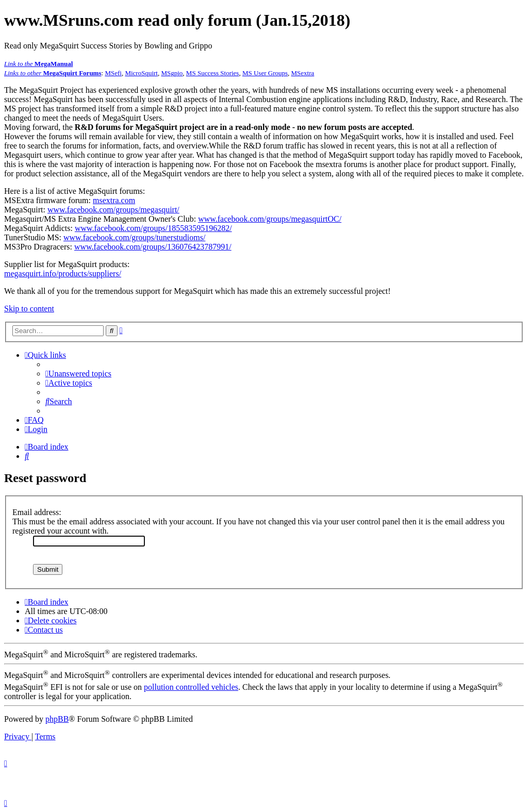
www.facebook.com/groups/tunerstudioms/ (134, 237)
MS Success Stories (213, 73)
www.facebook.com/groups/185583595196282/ (153, 228)
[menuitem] (78, 374)
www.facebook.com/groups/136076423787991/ (153, 247)
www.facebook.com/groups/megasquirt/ (113, 210)
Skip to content (29, 309)
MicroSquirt (141, 73)
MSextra (303, 73)
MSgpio (172, 73)
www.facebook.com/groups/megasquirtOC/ (270, 219)
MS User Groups (265, 73)
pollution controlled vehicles (191, 687)
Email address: (37, 512)
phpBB (57, 719)
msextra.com (114, 200)
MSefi (113, 73)
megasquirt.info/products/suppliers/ (63, 274)
